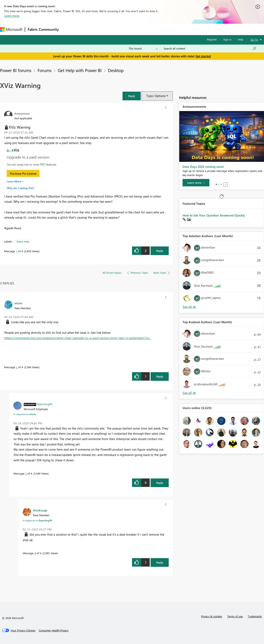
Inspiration (86, 29)
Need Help (23, 241)
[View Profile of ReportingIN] (45, 404)
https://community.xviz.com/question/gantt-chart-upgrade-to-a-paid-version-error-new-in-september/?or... (78, 338)
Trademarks (255, 616)
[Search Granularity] (143, 49)
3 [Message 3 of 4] (26, 473)
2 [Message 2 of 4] (17, 367)
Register (212, 39)
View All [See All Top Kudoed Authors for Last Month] (189, 393)
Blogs (140, 29)
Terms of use (235, 616)
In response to (25, 414)
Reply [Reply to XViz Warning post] (160, 251)
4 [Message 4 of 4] (35, 553)
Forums (68, 29)
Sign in (227, 39)
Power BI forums (16, 70)
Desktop (116, 70)
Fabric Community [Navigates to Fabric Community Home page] (43, 29)
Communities (122, 29)
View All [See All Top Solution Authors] (189, 307)
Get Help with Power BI (80, 70)
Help (241, 39)
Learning (156, 29)
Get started (203, 56)
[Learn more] (196, 183)
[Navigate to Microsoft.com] (11, 29)
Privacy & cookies (212, 616)
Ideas (103, 29)
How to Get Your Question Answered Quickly (214, 215)
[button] (132, 96)
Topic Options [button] (156, 96)
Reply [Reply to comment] (160, 376)
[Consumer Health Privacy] (54, 630)
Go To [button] (254, 40)
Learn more (12, 16)
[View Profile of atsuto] (18, 303)
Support (173, 29)
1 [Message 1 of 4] (17, 251)
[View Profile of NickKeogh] (40, 510)
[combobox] (210, 49)
